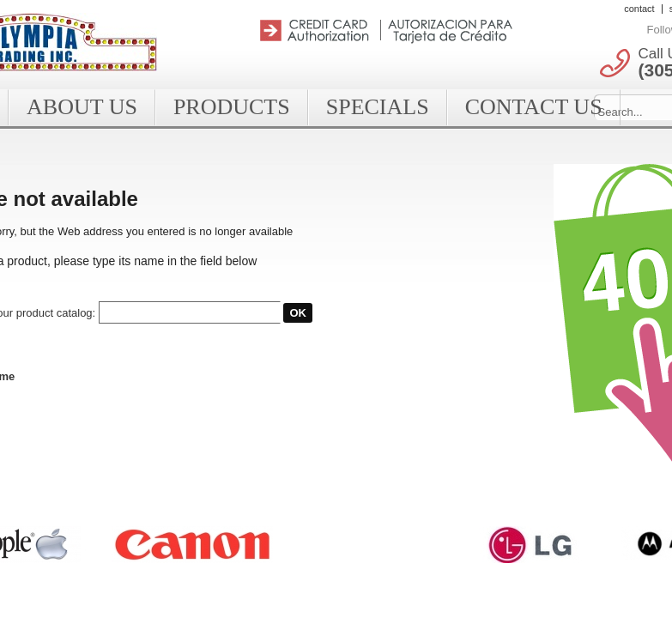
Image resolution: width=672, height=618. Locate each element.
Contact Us (534, 107)
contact (639, 9)
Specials (378, 107)
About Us (82, 107)
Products (232, 107)
